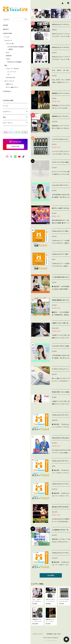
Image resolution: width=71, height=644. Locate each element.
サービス (7, 37)
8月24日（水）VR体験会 (14, 62)
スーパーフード (12, 72)
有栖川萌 (9, 56)
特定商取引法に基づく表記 (54, 634)
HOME (6, 25)
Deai (8, 53)
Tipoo (8, 59)
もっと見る (51, 575)
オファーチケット (9, 81)
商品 (6, 65)
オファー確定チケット (12, 87)
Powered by (51, 641)
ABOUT (6, 29)
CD (9, 74)
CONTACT (7, 91)
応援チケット (10, 84)
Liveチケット (8, 40)
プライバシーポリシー (38, 634)
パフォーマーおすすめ (12, 69)
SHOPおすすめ (11, 78)
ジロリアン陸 (10, 44)
